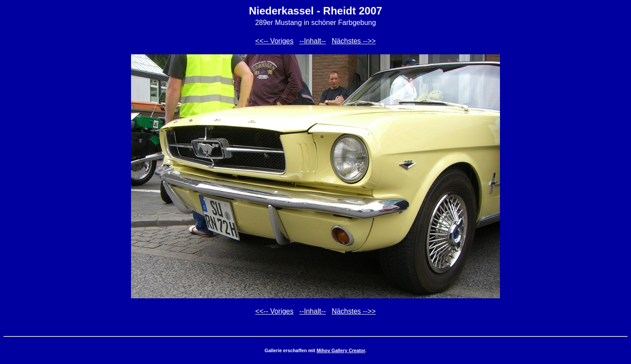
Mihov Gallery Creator (341, 350)
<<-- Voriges (275, 41)
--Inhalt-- (312, 41)
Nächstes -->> (354, 41)
